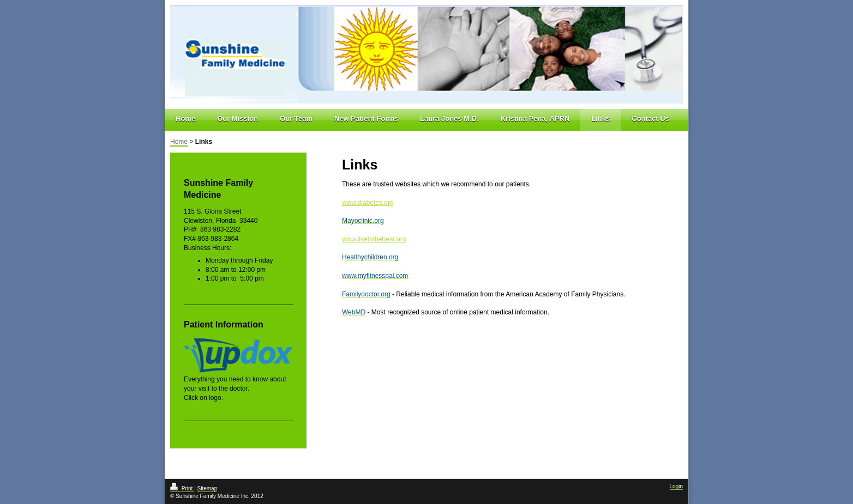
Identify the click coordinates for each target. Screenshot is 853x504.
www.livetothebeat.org (374, 239)
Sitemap (208, 488)
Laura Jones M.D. (449, 119)
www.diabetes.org (368, 203)
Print (182, 488)
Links (600, 119)
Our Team (296, 119)
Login (676, 486)
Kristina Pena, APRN (535, 119)
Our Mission (238, 119)
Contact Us (650, 119)
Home (185, 119)
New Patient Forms (366, 119)
